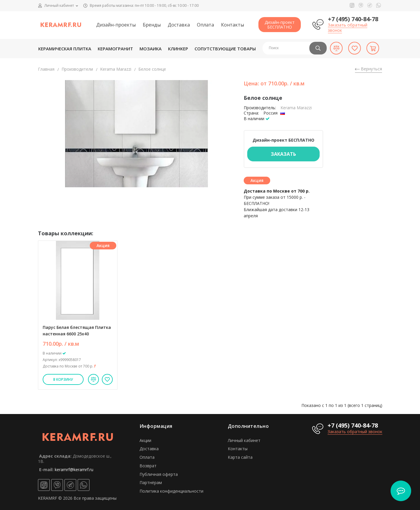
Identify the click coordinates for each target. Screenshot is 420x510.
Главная (46, 69)
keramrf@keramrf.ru (74, 470)
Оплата (205, 25)
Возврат (148, 466)
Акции (145, 440)
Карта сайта (240, 457)
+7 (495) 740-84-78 (353, 19)
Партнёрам (151, 482)
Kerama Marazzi (116, 69)
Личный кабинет (244, 440)
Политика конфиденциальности (171, 491)
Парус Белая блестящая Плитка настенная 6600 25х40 (77, 331)
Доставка (179, 25)
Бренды (152, 25)
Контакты (233, 25)
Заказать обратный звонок (348, 28)
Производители (77, 69)
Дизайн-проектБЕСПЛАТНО (280, 25)
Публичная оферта (159, 474)
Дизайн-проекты (116, 25)
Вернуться (368, 69)
